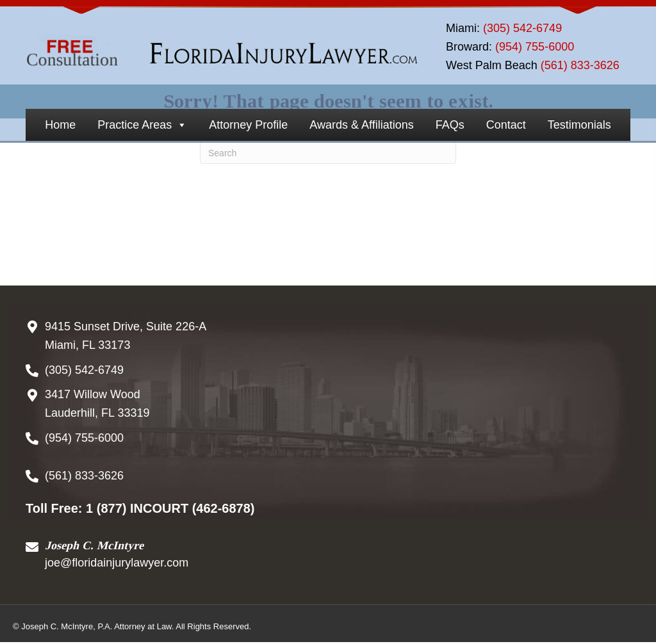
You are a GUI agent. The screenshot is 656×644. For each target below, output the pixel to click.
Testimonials (579, 125)
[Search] (328, 153)
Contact (506, 125)
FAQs (450, 125)
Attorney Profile (248, 125)
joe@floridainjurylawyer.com (117, 563)
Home (60, 125)
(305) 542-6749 (522, 28)
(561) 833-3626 (580, 65)
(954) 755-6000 (535, 47)
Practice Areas (142, 125)
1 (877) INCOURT (137, 508)
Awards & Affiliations (361, 125)
